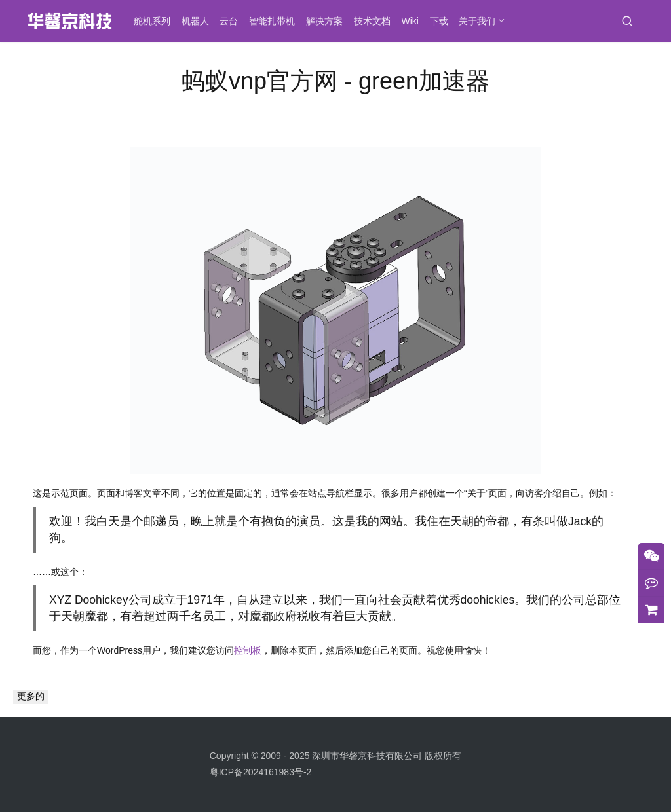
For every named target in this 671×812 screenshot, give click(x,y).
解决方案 (326, 21)
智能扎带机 (275, 21)
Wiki (412, 21)
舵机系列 (154, 21)
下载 (441, 21)
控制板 (248, 650)
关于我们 (480, 21)
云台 (231, 21)
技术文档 (374, 21)
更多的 (31, 696)
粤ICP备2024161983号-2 (261, 772)
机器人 (197, 21)
